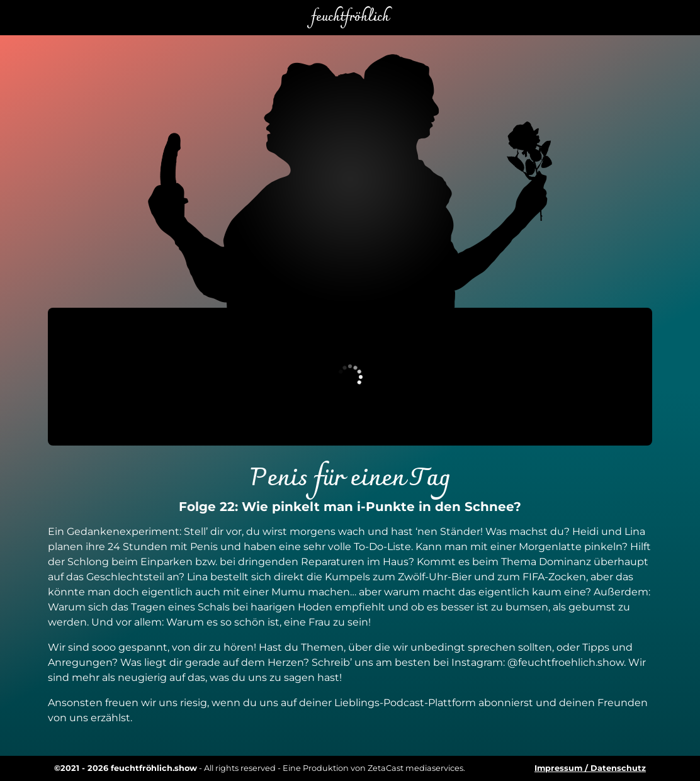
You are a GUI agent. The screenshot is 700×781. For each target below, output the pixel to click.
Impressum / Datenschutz (590, 768)
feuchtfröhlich (350, 18)
